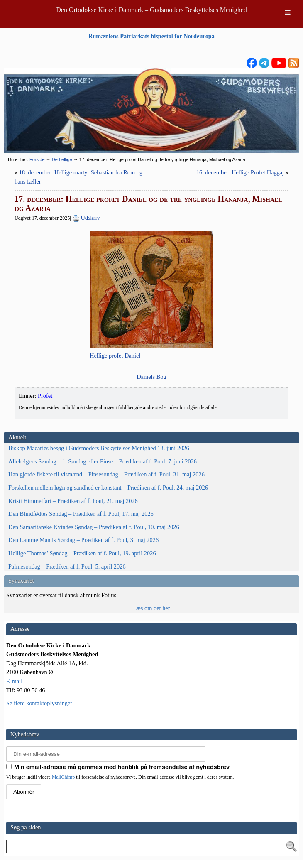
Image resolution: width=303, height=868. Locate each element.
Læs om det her (151, 608)
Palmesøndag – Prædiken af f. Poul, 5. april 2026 (67, 566)
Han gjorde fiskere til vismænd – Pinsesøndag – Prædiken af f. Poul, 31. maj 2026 (106, 474)
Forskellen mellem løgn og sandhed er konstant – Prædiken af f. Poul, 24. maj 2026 (108, 488)
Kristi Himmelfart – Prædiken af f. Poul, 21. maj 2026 (73, 501)
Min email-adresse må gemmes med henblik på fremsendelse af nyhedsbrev (118, 767)
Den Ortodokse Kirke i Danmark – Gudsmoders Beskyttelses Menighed (151, 10)
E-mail (14, 681)
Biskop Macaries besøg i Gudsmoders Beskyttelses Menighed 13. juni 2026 (99, 448)
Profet (45, 396)
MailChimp (63, 777)
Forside (37, 159)
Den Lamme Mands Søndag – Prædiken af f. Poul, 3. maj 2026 (83, 540)
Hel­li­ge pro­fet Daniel (115, 356)
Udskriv (90, 218)
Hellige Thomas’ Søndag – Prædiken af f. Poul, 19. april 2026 (82, 553)
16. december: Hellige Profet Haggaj (240, 172)
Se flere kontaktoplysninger (39, 703)
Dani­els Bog (151, 377)
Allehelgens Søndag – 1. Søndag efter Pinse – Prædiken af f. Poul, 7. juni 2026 (103, 461)
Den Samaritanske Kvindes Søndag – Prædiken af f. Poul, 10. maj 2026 (94, 527)
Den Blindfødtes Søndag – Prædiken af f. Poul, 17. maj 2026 (81, 514)
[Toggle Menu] (288, 12)
